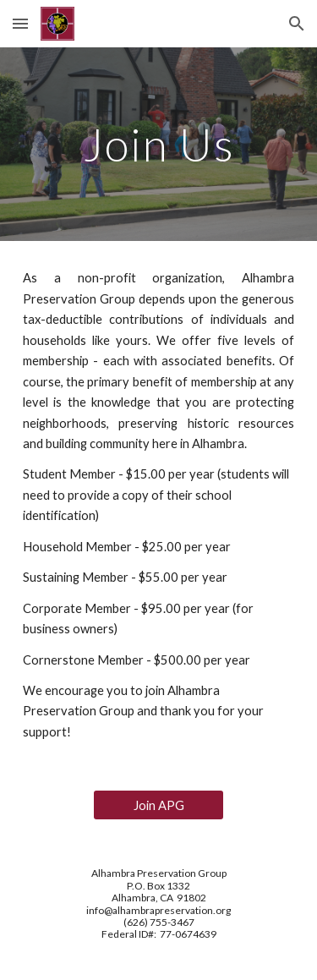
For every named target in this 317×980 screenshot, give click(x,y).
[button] (20, 23)
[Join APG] (158, 805)
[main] (159, 144)
